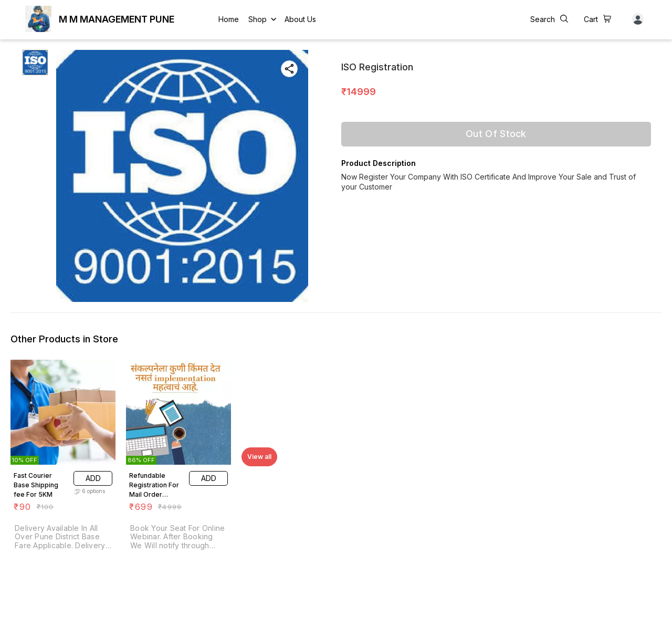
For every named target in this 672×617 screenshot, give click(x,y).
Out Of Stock (496, 134)
